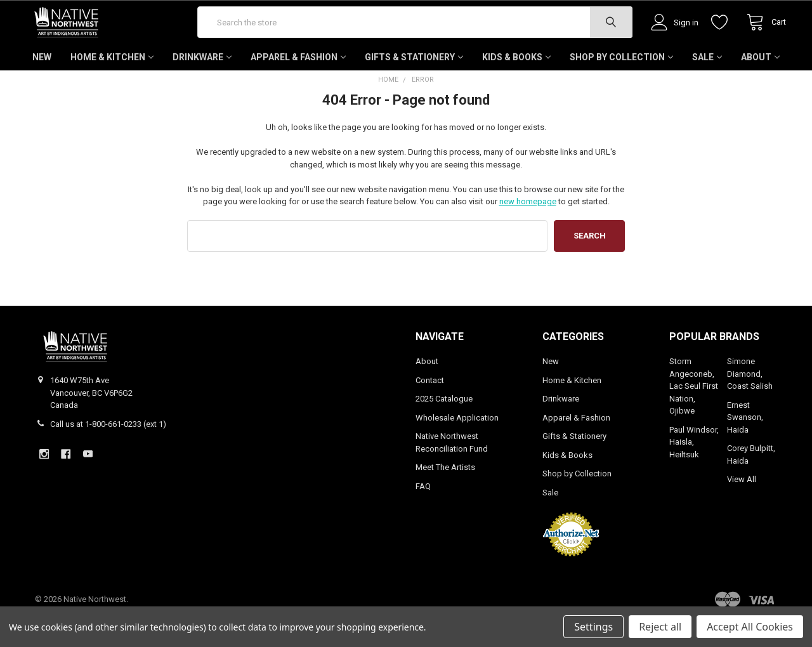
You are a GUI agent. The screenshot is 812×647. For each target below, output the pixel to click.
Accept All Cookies (750, 627)
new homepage (528, 227)
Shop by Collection (621, 82)
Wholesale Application (457, 443)
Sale (707, 82)
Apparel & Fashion (298, 82)
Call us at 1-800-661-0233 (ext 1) (108, 449)
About (760, 82)
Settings (593, 627)
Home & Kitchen (112, 82)
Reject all (660, 627)
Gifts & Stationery (414, 82)
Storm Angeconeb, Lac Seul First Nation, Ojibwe (694, 412)
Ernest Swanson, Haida (745, 443)
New (42, 82)
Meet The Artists (445, 493)
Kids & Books (516, 82)
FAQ (423, 512)
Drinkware (202, 82)
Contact (430, 406)
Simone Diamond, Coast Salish (750, 400)
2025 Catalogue (444, 425)
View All (742, 505)
